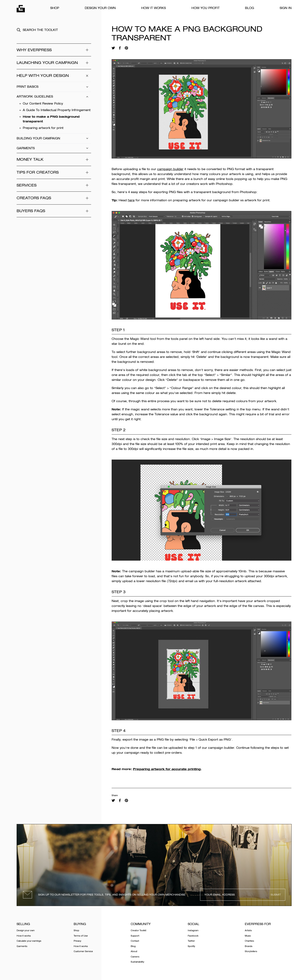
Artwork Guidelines (54, 97)
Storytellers (251, 951)
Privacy (77, 941)
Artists (248, 930)
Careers (135, 957)
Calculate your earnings (29, 941)
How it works (153, 8)
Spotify (191, 946)
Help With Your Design (54, 76)
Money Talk (54, 159)
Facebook (193, 936)
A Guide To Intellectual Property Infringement (57, 110)
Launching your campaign (54, 63)
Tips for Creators (54, 172)
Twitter (191, 941)
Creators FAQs (54, 198)
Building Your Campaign (54, 138)
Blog (250, 8)
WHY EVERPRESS (54, 50)
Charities (249, 941)
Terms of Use (81, 936)
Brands (249, 946)
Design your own (100, 8)
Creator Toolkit (139, 930)
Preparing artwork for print (43, 128)
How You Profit (206, 8)
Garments (54, 148)
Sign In (286, 8)
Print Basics (54, 87)
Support (135, 936)
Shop (55, 8)
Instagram (193, 930)
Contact (135, 941)
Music (248, 936)
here (131, 200)
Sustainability (137, 962)
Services (54, 185)
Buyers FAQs (54, 211)
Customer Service (83, 951)
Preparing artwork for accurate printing (167, 769)
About (134, 951)
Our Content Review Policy (43, 104)
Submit (276, 895)
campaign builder (170, 169)
